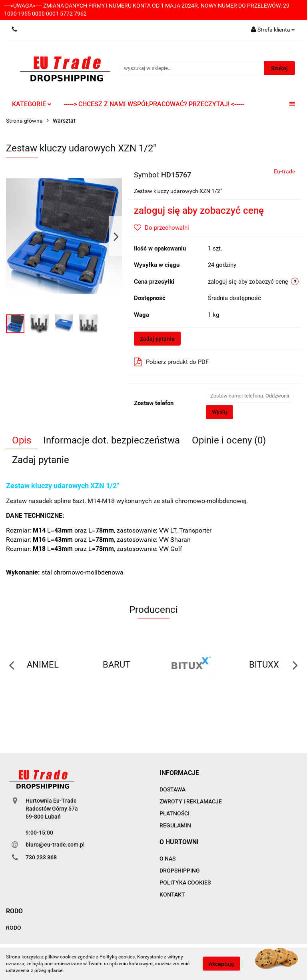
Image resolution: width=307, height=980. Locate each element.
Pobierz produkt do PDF (171, 362)
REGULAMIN (175, 825)
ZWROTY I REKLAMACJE (191, 801)
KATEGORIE (32, 104)
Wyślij (219, 412)
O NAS (167, 859)
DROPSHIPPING (180, 871)
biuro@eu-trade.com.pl (55, 845)
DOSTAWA (172, 789)
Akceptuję (221, 964)
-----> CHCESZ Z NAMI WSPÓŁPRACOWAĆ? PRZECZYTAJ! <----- (154, 104)
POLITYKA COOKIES (185, 883)
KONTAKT (172, 895)
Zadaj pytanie (157, 339)
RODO (14, 928)
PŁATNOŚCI (174, 813)
